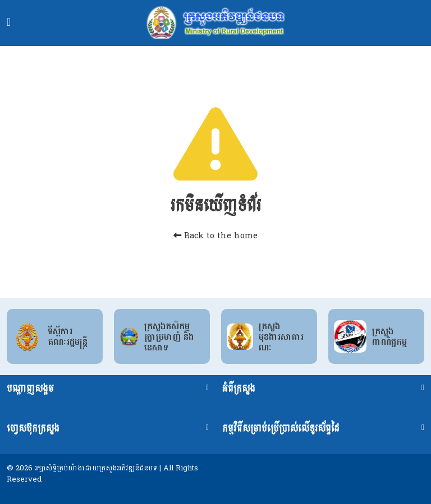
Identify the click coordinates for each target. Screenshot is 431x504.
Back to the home (215, 236)
